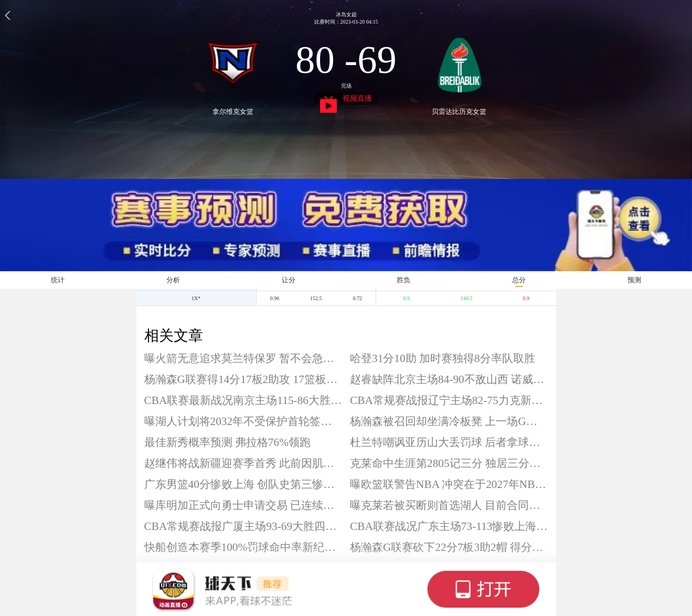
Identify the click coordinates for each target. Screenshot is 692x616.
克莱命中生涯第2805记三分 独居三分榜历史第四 (449, 463)
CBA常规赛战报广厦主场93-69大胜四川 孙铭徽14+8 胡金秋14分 (243, 526)
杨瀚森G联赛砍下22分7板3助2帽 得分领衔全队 (449, 547)
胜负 (403, 280)
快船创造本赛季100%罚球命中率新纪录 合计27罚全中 (243, 547)
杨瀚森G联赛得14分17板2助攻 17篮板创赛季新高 (243, 379)
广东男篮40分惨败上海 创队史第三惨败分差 (243, 484)
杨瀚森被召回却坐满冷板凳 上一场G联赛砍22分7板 (449, 421)
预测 (634, 280)
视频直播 (346, 100)
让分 (289, 280)
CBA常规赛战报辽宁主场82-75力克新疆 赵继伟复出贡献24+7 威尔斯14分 (449, 400)
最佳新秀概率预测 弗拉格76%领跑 (227, 442)
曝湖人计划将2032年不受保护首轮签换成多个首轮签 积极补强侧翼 (243, 421)
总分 (519, 280)
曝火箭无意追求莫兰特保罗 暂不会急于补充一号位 (243, 358)
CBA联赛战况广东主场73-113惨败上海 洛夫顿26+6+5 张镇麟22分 (449, 526)
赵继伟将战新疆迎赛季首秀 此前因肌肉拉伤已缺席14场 (243, 463)
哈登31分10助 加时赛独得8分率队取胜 (443, 358)
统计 (58, 280)
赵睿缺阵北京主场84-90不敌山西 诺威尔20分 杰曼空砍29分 (449, 379)
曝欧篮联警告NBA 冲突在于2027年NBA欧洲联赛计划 (449, 484)
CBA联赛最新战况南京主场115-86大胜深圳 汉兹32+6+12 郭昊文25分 (243, 400)
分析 (173, 280)
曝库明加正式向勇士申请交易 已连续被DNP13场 (243, 505)
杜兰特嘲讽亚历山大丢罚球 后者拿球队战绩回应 (449, 442)
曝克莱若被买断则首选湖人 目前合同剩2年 (449, 505)
